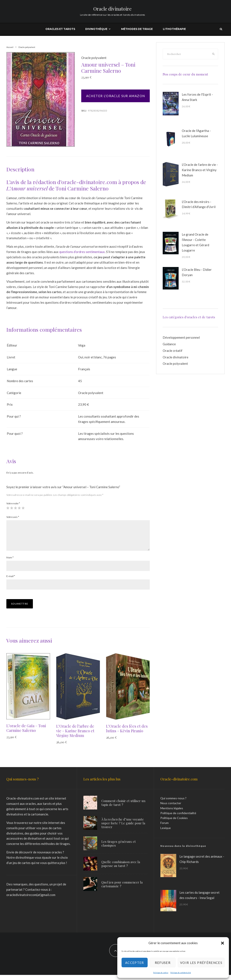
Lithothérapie (174, 29)
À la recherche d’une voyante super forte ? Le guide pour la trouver (123, 828)
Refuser (163, 963)
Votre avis (13, 517)
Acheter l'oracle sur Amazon (115, 96)
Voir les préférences (201, 963)
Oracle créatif (173, 351)
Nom (10, 563)
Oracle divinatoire (112, 9)
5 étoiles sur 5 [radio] (23, 508)
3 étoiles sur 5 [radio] (16, 508)
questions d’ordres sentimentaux (82, 252)
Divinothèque (96, 29)
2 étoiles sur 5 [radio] (12, 508)
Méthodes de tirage (137, 29)
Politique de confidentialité (181, 973)
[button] (223, 943)
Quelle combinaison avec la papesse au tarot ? (121, 872)
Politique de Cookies (174, 823)
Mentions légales (172, 813)
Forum (164, 828)
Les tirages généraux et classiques (119, 849)
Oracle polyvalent (94, 58)
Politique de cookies (161, 973)
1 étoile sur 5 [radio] (8, 508)
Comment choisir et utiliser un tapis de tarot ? (123, 808)
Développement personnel (181, 337)
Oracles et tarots (60, 29)
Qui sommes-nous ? (173, 803)
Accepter (135, 963)
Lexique (166, 833)
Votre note (13, 503)
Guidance (169, 344)
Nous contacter (171, 808)
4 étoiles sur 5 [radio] (19, 508)
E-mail (11, 581)
